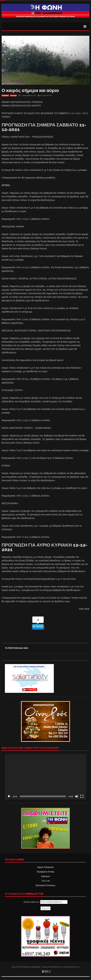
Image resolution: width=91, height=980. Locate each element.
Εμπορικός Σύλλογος (45, 885)
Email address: (46, 902)
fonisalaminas (46, 95)
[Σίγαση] (77, 796)
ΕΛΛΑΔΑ (13, 96)
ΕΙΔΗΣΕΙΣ (5, 96)
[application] (45, 777)
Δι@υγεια (45, 876)
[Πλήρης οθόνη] (82, 796)
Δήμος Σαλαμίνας (45, 867)
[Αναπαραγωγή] (9, 796)
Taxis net (46, 881)
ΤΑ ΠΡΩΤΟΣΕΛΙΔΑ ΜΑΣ (17, 648)
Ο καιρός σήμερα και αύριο (30, 90)
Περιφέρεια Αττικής (45, 872)
